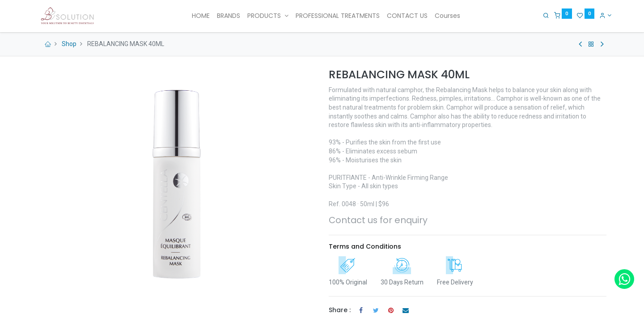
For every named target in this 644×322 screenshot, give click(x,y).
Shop (69, 44)
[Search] (541, 15)
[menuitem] (201, 16)
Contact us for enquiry (378, 220)
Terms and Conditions (365, 246)
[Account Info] (600, 15)
